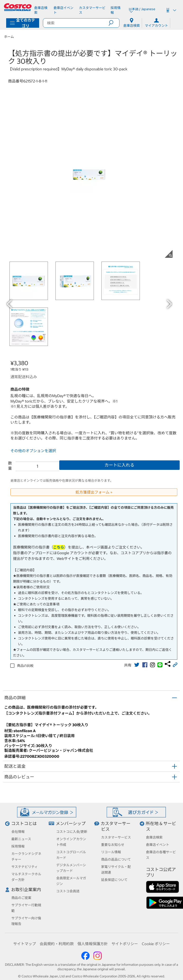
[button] (114, 23)
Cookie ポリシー (156, 944)
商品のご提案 (21, 898)
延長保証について (114, 880)
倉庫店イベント (158, 845)
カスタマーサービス (116, 837)
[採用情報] (117, 10)
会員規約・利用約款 (57, 944)
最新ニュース (21, 839)
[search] (76, 23)
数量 (10, 466)
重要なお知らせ (113, 845)
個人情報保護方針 (92, 944)
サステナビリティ (25, 867)
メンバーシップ (71, 823)
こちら (59, 547)
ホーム (9, 37)
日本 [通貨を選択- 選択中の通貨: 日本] (171, 10)
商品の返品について (116, 859)
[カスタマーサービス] (93, 10)
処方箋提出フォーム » (94, 492)
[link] (137, 665)
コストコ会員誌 (68, 891)
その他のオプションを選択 (33, 451)
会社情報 (18, 832)
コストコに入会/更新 (72, 832)
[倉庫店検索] (42, 10)
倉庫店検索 (154, 837)
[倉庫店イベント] (64, 10)
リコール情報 (111, 852)
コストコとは (24, 823)
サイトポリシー (125, 944)
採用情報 (18, 846)
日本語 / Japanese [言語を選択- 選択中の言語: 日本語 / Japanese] (142, 10)
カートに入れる (119, 465)
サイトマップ (24, 944)
